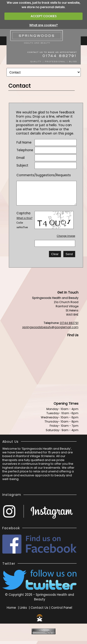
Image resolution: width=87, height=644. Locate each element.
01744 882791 (69, 323)
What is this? (24, 218)
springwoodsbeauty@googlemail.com (50, 327)
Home (11, 608)
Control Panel (62, 608)
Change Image (66, 236)
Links (23, 608)
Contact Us (39, 608)
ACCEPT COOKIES (44, 16)
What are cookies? (43, 25)
